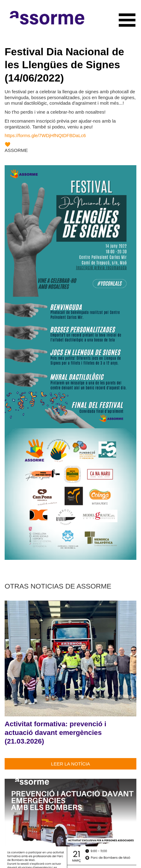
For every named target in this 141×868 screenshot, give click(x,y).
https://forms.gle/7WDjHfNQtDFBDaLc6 (45, 135)
